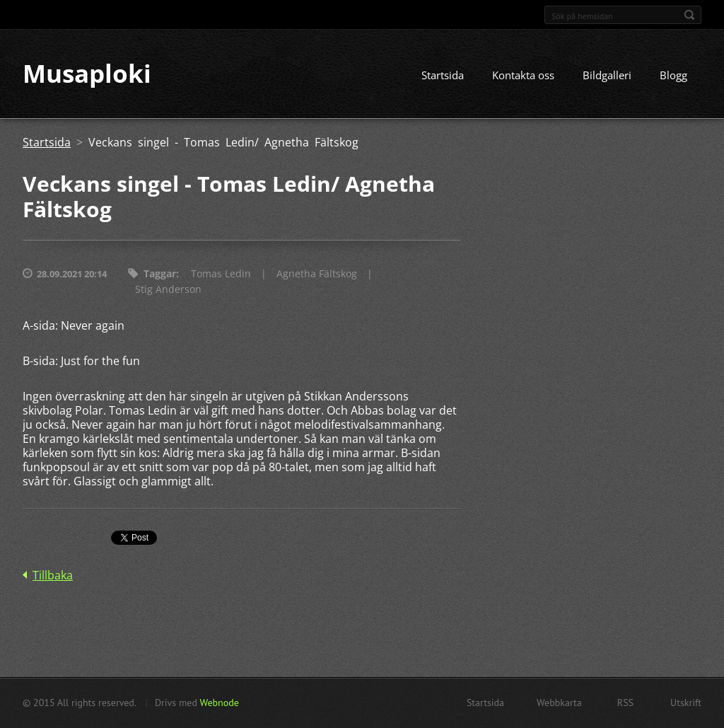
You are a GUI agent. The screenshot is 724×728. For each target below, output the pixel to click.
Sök (689, 15)
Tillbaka (53, 576)
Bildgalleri (607, 76)
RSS (625, 703)
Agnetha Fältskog (317, 274)
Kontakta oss (523, 76)
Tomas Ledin (221, 274)
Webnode (219, 703)
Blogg (673, 76)
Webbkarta (559, 703)
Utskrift (686, 703)
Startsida (443, 76)
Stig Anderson (168, 290)
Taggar (160, 274)
